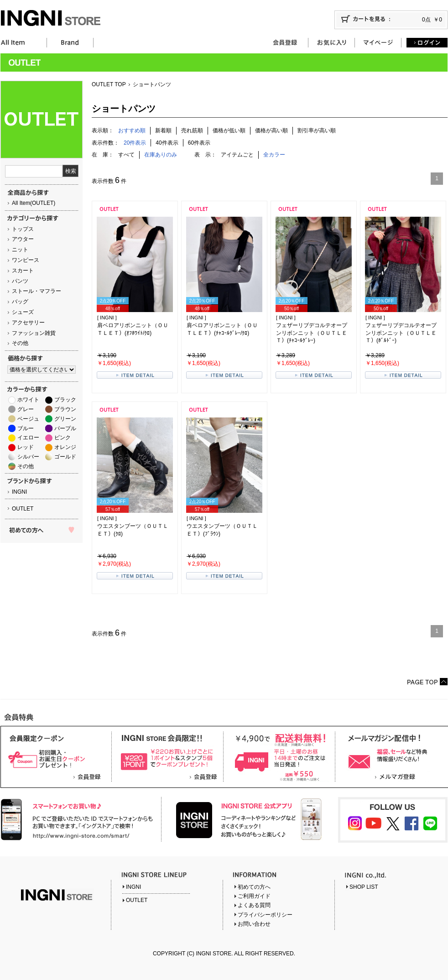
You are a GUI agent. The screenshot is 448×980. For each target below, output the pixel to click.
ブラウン (65, 409)
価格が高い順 (271, 130)
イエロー (28, 438)
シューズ (23, 312)
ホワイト (28, 400)
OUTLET (23, 509)
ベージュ (28, 419)
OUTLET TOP (109, 84)
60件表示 (199, 143)
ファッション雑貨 (34, 333)
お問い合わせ (254, 924)
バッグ (20, 302)
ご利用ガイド (254, 896)
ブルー (26, 428)
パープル (65, 428)
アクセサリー (28, 323)
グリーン (65, 419)
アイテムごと (237, 155)
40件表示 (167, 143)
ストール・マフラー (36, 291)
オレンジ (65, 447)
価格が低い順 (229, 130)
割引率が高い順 (317, 130)
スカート (23, 271)
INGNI (19, 492)
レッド (26, 447)
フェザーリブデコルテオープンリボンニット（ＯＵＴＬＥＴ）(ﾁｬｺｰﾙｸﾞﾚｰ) (312, 333)
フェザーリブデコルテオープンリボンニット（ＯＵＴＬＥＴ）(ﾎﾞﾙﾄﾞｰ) (401, 333)
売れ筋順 (192, 130)
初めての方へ (254, 887)
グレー (26, 409)
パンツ (20, 281)
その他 (20, 343)
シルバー (28, 457)
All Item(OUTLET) (34, 203)
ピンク (63, 438)
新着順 (163, 130)
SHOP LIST (364, 887)
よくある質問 (254, 905)
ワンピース (26, 260)
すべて (126, 155)
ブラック (65, 400)
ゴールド (65, 457)
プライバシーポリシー (265, 915)
